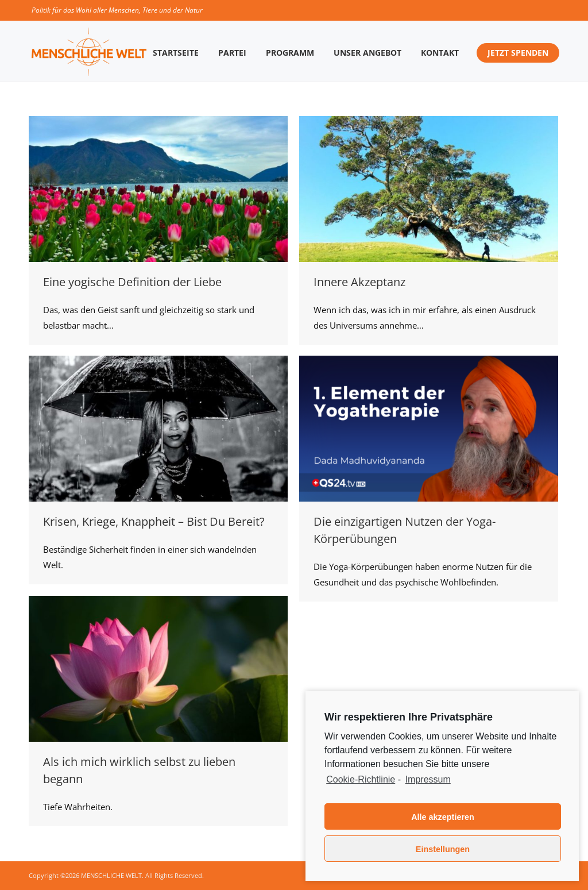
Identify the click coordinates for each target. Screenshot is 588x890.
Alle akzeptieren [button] (443, 817)
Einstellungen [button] (443, 849)
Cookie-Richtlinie (361, 779)
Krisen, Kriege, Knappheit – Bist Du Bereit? (154, 521)
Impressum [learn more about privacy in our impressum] (428, 779)
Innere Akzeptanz (359, 282)
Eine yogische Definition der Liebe (132, 282)
